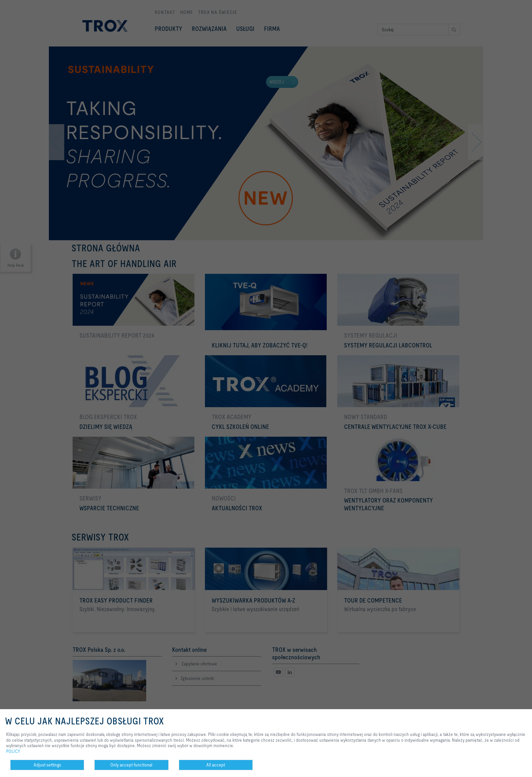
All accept (216, 765)
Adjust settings (47, 765)
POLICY (13, 751)
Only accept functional (131, 765)
